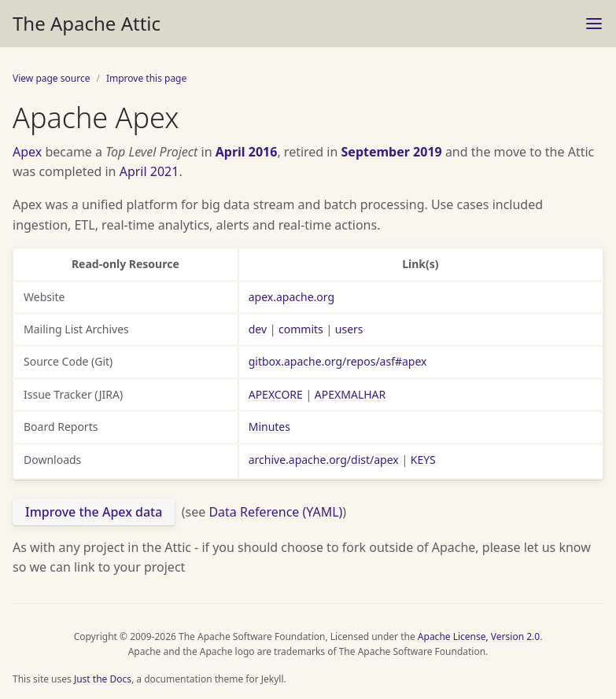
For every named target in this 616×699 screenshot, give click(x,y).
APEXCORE (276, 394)
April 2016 (247, 152)
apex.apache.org (291, 297)
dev (258, 329)
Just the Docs (103, 679)
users (349, 329)
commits (301, 329)
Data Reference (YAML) (275, 512)
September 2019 (392, 152)
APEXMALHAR (350, 394)
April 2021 (149, 171)
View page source (51, 78)
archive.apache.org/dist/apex (324, 460)
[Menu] (594, 24)
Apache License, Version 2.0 (479, 636)
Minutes (269, 427)
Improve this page (146, 78)
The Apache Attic (87, 23)
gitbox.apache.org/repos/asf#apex (338, 361)
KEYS (423, 460)
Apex (27, 152)
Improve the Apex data (94, 512)
